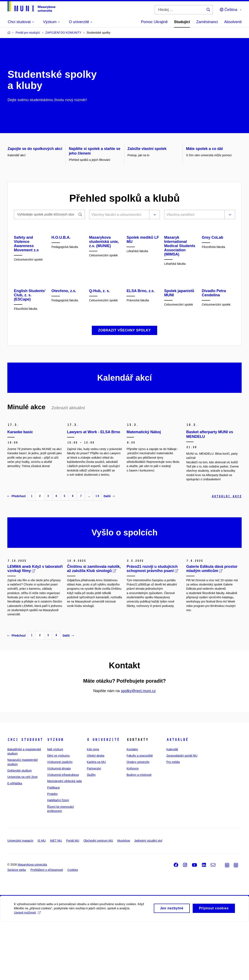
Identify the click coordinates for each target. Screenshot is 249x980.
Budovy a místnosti (139, 833)
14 (97, 554)
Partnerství (94, 827)
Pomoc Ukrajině (154, 22)
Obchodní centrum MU (98, 899)
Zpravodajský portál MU (182, 814)
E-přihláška (15, 842)
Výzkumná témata (59, 827)
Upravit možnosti (28, 973)
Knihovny (133, 827)
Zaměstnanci (207, 22)
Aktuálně (177, 798)
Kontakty (132, 808)
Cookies (73, 928)
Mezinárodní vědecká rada (64, 839)
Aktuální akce (227, 554)
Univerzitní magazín (20, 899)
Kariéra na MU (96, 820)
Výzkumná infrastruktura (63, 833)
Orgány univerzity (138, 820)
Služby (91, 833)
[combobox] (119, 215)
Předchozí (16, 555)
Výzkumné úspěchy (60, 820)
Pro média (173, 820)
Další (109, 555)
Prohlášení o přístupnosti (47, 928)
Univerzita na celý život (22, 835)
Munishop (124, 899)
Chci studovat (25, 798)
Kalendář (172, 808)
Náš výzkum (55, 808)
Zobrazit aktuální (68, 466)
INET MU (56, 899)
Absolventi (233, 22)
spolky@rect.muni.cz (138, 749)
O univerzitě (103, 798)
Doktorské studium (20, 829)
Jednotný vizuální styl (148, 899)
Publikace (53, 846)
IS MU (42, 899)
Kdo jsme (93, 808)
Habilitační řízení (58, 858)
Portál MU (73, 899)
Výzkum (55, 798)
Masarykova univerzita (32, 923)
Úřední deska (96, 814)
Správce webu (17, 928)
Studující (182, 22)
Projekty (52, 852)
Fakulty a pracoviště (140, 814)
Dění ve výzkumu (58, 814)
